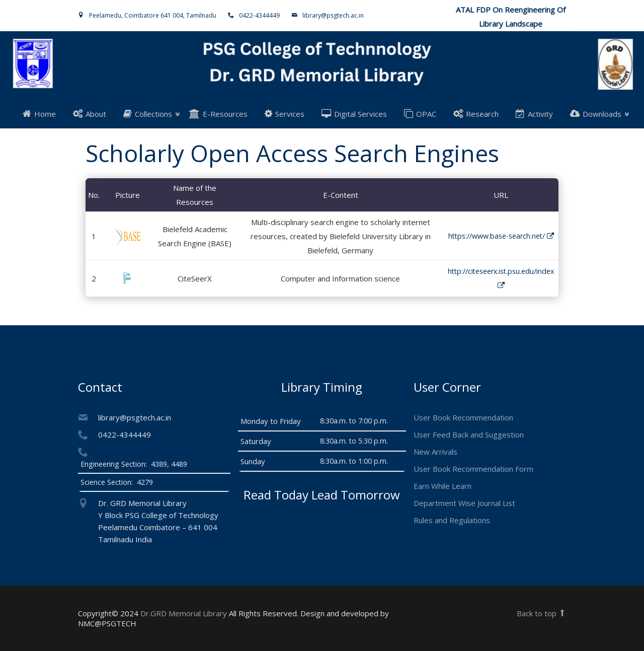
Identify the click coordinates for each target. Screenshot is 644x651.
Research (476, 114)
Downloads (596, 114)
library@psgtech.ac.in (333, 15)
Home (39, 114)
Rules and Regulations (452, 520)
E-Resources (218, 114)
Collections (148, 114)
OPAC (420, 114)
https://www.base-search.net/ (501, 236)
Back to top (541, 613)
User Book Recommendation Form (473, 469)
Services (285, 114)
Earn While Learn (442, 486)
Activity (534, 114)
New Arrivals (435, 452)
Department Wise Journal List (464, 503)
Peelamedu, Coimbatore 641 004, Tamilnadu (153, 15)
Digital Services (354, 114)
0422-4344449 (259, 15)
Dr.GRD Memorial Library (184, 613)
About (90, 114)
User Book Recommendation (463, 417)
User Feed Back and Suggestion (469, 435)
